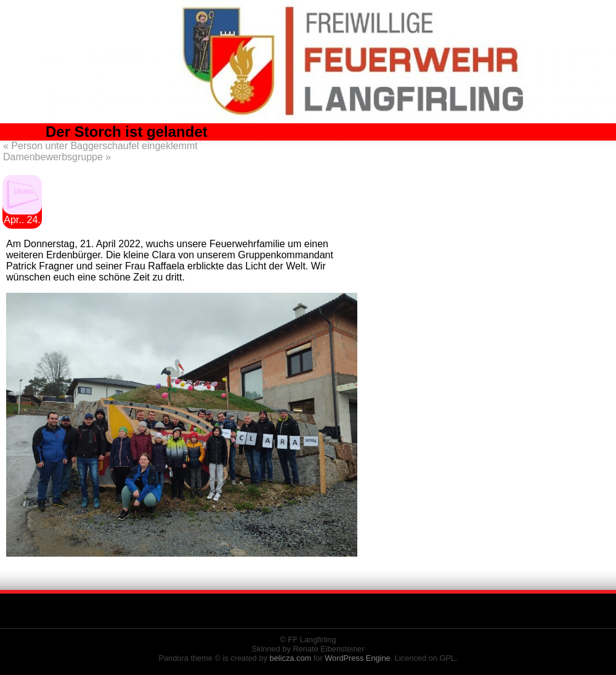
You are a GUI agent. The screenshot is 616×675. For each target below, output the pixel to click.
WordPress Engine (357, 658)
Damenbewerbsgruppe (57, 157)
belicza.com (291, 658)
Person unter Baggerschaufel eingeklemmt (100, 146)
